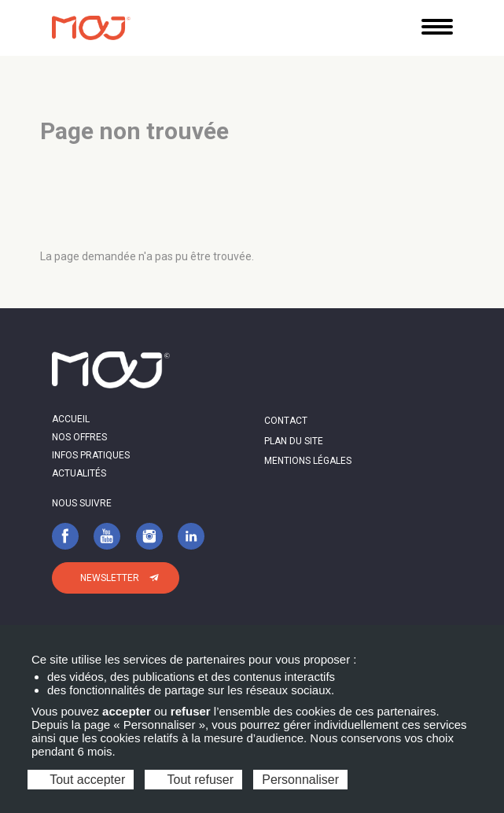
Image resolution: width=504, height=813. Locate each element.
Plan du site (294, 441)
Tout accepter (81, 780)
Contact (286, 421)
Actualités (79, 473)
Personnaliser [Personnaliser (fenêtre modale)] (300, 780)
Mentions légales (308, 461)
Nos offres (79, 437)
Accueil (71, 419)
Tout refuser (193, 780)
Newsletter (110, 578)
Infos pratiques (91, 455)
